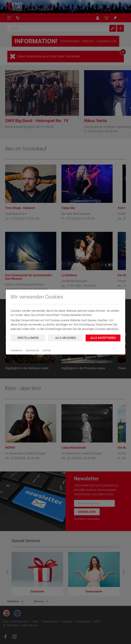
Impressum (17, 350)
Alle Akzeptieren (103, 338)
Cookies (47, 350)
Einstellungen (28, 338)
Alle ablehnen (66, 338)
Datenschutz (32, 350)
